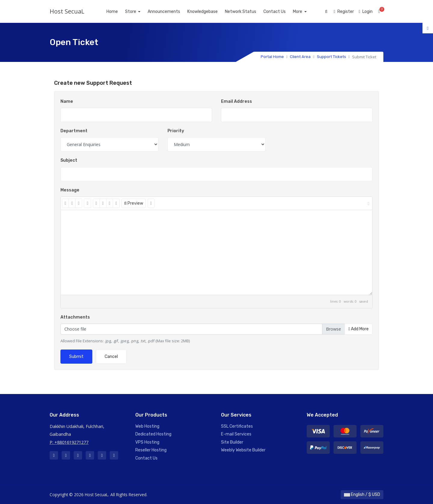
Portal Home (272, 57)
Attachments (75, 317)
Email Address (236, 101)
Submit (76, 357)
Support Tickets (332, 57)
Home (119, 12)
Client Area (300, 57)
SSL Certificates (237, 426)
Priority (176, 131)
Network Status (247, 12)
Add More (359, 329)
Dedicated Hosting (153, 434)
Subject (69, 160)
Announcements (171, 12)
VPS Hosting (147, 442)
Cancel (111, 357)
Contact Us (281, 12)
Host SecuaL (67, 11)
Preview (134, 203)
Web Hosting (147, 426)
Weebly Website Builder (243, 450)
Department (74, 131)
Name (67, 101)
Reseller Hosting (151, 450)
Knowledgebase (209, 12)
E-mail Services (236, 434)
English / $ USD (362, 495)
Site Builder (232, 442)
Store (138, 12)
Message (70, 190)
